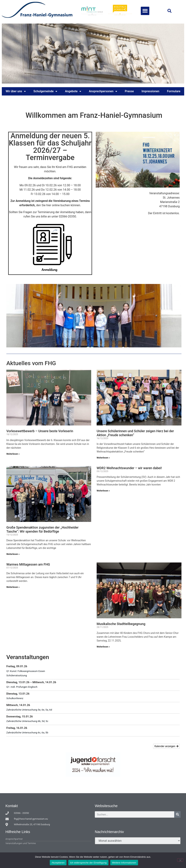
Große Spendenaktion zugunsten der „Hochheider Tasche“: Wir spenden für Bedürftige (42, 529)
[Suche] (177, 814)
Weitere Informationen (124, 863)
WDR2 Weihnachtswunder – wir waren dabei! (129, 468)
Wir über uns (16, 91)
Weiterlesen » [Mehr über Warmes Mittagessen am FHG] (13, 587)
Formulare (174, 91)
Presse (129, 91)
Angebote (73, 91)
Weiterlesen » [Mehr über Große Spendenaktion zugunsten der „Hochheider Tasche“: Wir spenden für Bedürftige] (13, 554)
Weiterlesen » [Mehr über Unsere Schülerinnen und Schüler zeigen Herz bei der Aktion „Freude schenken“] (103, 458)
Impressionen (150, 91)
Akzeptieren (58, 863)
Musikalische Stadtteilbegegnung (121, 624)
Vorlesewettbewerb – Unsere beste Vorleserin (40, 431)
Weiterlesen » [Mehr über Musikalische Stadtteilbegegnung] (103, 647)
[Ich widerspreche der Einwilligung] (180, 860)
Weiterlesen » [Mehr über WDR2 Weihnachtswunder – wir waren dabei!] (103, 491)
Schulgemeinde (45, 91)
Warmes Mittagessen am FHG (28, 564)
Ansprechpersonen (103, 91)
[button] (145, 11)
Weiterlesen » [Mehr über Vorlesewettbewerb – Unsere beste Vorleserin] (13, 454)
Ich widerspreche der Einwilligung (88, 863)
